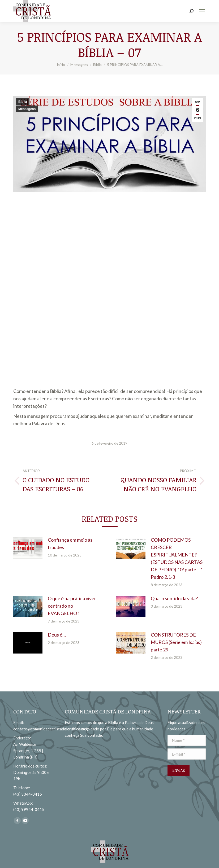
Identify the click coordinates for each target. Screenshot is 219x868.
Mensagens (27, 109)
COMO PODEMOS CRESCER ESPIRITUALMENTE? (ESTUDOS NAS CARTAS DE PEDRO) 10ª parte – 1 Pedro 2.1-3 (177, 558)
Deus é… (57, 635)
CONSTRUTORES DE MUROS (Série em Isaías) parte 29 (176, 642)
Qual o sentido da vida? (174, 598)
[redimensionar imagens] (28, 548)
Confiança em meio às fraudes (70, 543)
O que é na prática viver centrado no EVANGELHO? (72, 606)
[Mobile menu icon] (202, 11)
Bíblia (23, 102)
